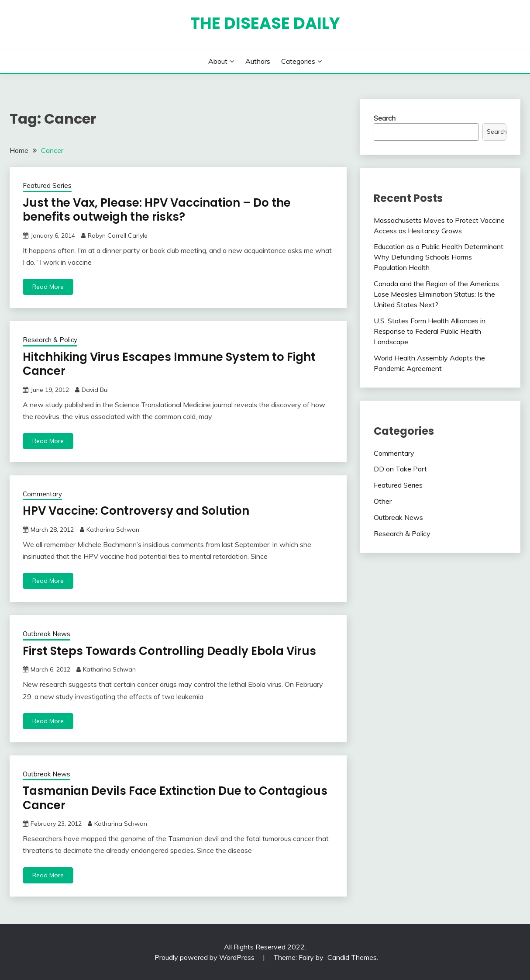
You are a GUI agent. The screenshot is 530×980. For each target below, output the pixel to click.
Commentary (42, 494)
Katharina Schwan (113, 530)
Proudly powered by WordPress (205, 957)
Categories (298, 61)
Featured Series (47, 185)
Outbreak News (46, 634)
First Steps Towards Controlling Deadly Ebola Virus (169, 651)
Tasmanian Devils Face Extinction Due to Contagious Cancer (175, 798)
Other (383, 501)
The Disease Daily (265, 23)
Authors (258, 61)
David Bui (95, 390)
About (218, 61)
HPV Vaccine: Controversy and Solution (136, 511)
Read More (48, 287)
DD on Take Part (400, 469)
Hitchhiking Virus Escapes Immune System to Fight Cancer (169, 364)
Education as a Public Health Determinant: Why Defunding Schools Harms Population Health (439, 257)
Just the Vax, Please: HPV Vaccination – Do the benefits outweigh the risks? (157, 210)
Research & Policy (50, 340)
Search (385, 118)
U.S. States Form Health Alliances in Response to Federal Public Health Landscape (430, 331)
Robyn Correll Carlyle (118, 235)
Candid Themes (352, 957)
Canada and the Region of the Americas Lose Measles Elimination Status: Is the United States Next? (436, 294)
